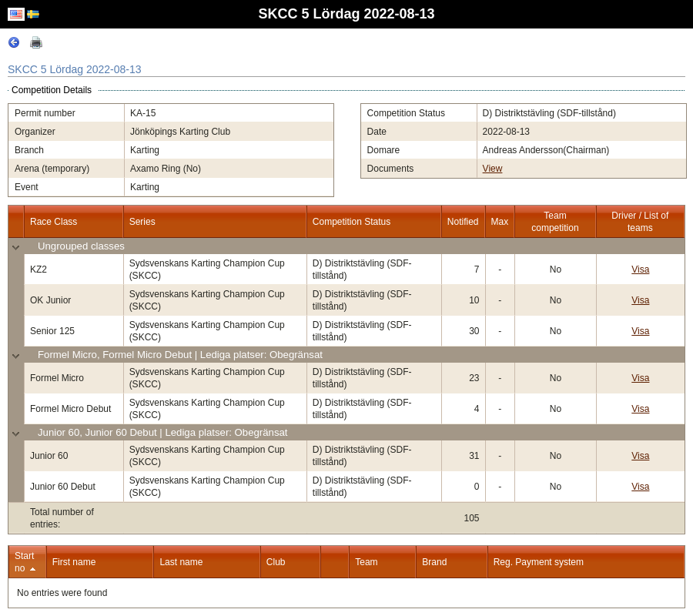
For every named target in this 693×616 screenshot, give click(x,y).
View (493, 169)
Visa (640, 269)
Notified (463, 222)
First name (74, 562)
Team (366, 562)
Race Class (54, 222)
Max (500, 222)
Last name (181, 562)
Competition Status (352, 222)
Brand (434, 562)
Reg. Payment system (539, 562)
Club (276, 562)
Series (142, 222)
